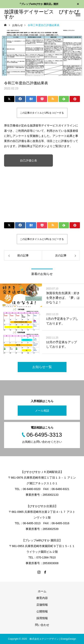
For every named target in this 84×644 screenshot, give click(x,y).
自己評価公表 (28, 161)
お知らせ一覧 (42, 367)
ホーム (42, 591)
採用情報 (42, 618)
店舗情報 (42, 605)
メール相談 (42, 411)
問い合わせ (42, 625)
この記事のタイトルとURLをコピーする (42, 113)
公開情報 (42, 611)
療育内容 (42, 598)
